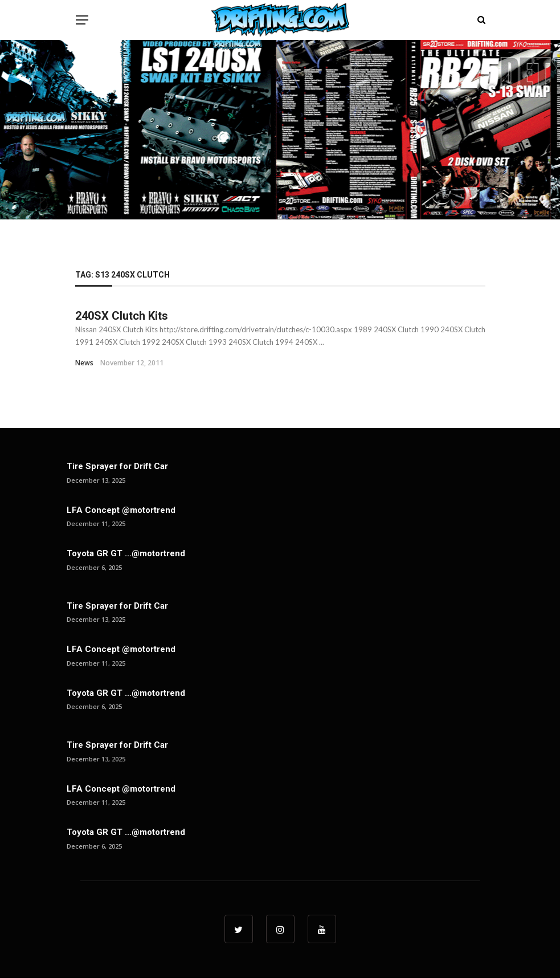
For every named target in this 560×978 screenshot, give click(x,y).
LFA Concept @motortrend (121, 510)
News (84, 363)
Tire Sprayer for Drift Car (117, 466)
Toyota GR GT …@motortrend (126, 553)
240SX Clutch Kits (122, 316)
